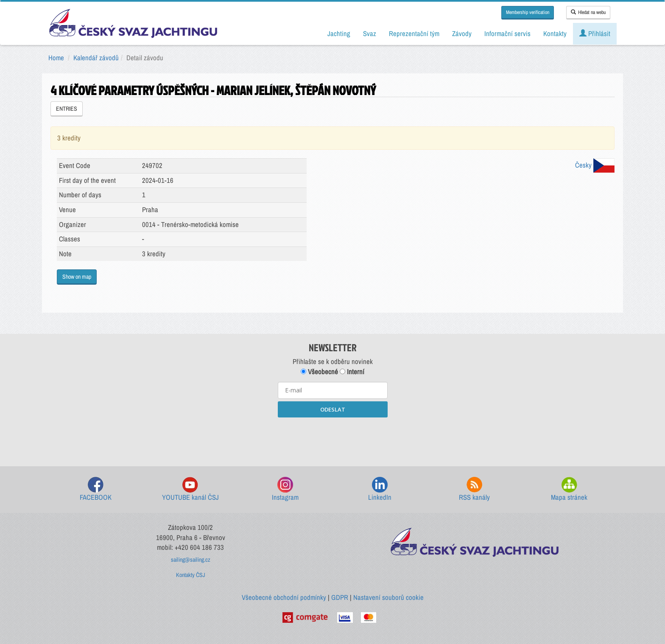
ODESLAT (333, 409)
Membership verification (528, 12)
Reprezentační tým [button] (414, 34)
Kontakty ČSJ (191, 575)
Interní (352, 372)
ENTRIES (67, 109)
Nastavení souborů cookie (388, 597)
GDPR (340, 597)
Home (56, 58)
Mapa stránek (569, 489)
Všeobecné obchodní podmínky (284, 597)
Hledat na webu (588, 12)
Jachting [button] (339, 34)
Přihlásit (595, 34)
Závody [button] (462, 34)
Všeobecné (319, 372)
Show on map (77, 277)
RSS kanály (474, 489)
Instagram (285, 489)
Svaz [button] (370, 34)
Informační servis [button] (507, 34)
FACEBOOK (96, 489)
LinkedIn (380, 489)
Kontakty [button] (555, 34)
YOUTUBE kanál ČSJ (190, 489)
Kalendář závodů (96, 58)
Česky (595, 165)
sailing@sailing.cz (191, 560)
